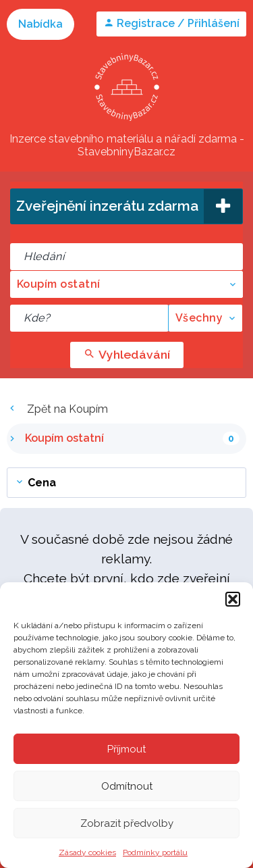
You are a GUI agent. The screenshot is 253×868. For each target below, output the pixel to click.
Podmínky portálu (155, 852)
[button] (233, 599)
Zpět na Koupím (57, 409)
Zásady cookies (87, 852)
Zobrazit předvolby (127, 823)
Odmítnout (127, 786)
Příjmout (126, 749)
